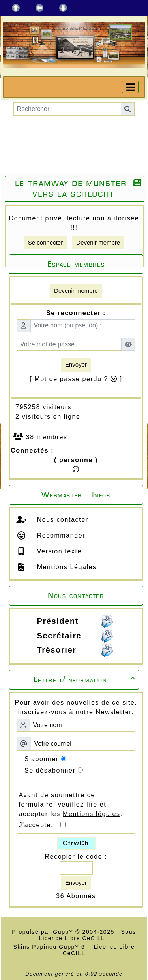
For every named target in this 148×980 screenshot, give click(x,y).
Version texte (58, 551)
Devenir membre (98, 242)
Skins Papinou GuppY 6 (51, 947)
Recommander (60, 535)
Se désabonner (50, 770)
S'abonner (42, 759)
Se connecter (45, 242)
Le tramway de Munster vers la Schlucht (71, 189)
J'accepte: (40, 825)
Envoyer (76, 364)
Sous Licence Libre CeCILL (88, 935)
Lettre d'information (86, 680)
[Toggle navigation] (130, 87)
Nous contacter (62, 520)
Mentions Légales (66, 567)
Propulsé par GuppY (44, 932)
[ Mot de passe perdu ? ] (76, 379)
